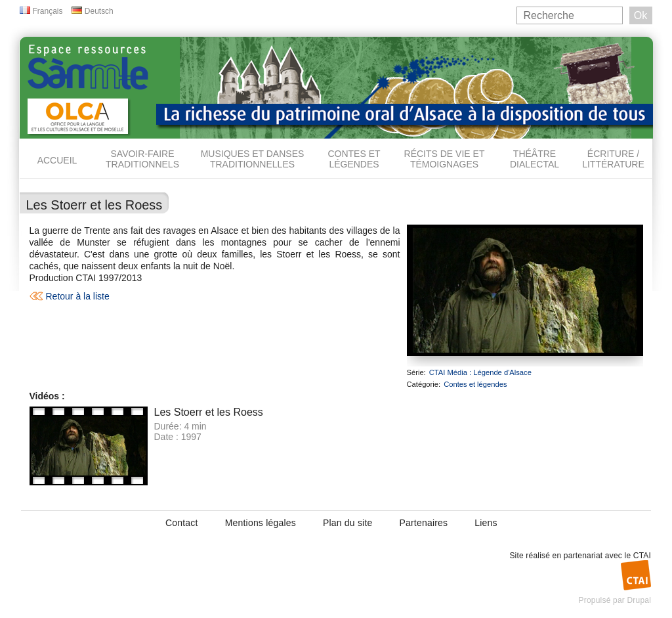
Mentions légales (261, 523)
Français (48, 11)
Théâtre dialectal (535, 159)
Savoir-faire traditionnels (142, 159)
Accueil (57, 160)
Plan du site (348, 523)
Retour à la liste (78, 296)
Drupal (639, 600)
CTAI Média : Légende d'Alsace (480, 372)
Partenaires (423, 523)
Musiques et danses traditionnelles (253, 159)
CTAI (642, 556)
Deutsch (99, 11)
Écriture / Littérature (613, 159)
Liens (486, 523)
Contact (182, 523)
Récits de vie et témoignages (445, 159)
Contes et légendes (354, 159)
